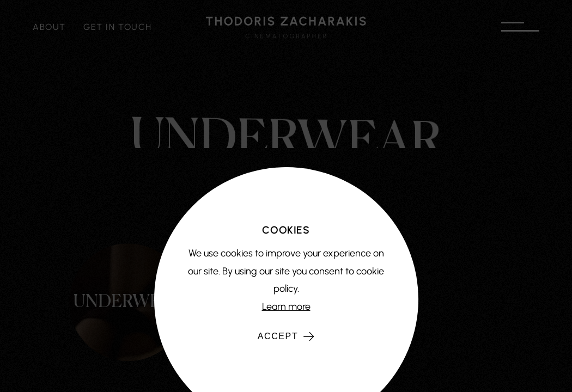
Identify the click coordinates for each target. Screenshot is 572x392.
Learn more (286, 307)
